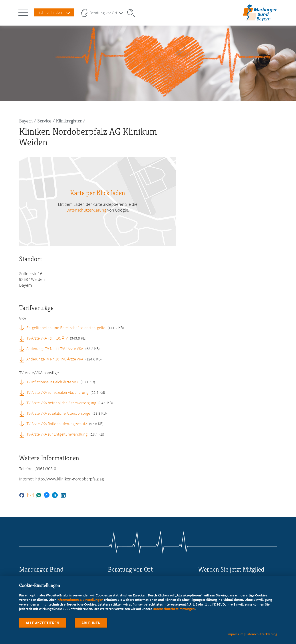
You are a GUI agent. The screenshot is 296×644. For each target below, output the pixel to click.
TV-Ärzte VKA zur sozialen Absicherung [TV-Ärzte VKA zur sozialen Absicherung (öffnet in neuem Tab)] (57, 392)
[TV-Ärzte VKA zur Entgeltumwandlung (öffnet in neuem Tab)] (23, 434)
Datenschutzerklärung (261, 634)
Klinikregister (69, 121)
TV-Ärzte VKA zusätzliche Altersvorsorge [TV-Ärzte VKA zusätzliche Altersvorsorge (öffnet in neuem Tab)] (58, 413)
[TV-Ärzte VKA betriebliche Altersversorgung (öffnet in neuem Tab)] (23, 403)
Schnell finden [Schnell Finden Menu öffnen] (50, 12)
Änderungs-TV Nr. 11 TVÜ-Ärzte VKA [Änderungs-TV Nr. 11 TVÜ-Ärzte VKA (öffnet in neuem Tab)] (55, 349)
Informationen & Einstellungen (80, 600)
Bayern (26, 121)
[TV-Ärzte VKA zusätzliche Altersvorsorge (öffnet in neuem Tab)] (23, 413)
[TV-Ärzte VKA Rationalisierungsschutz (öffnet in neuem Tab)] (23, 424)
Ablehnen (91, 624)
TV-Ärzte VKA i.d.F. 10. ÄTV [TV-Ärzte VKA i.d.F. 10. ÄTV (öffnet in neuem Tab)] (47, 338)
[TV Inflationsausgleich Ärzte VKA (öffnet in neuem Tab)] (23, 382)
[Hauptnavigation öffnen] (24, 12)
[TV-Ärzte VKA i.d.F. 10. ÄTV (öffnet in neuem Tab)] (23, 338)
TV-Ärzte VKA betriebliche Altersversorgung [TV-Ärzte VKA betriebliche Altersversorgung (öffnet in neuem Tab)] (61, 403)
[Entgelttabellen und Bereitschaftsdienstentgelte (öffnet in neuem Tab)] (23, 328)
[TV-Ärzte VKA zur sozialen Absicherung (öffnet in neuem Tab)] (23, 392)
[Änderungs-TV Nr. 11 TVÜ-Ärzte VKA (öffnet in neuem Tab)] (23, 348)
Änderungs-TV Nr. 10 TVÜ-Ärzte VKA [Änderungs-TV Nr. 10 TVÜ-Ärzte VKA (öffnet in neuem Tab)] (55, 359)
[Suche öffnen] (133, 13)
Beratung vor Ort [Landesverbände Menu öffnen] (103, 13)
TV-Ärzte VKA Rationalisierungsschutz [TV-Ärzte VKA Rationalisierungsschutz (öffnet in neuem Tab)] (57, 424)
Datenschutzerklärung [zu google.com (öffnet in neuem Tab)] (86, 210)
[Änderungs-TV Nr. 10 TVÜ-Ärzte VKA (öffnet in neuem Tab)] (23, 359)
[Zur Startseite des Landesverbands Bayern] (259, 19)
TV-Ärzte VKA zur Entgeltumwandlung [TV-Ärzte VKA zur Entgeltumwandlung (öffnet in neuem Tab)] (57, 434)
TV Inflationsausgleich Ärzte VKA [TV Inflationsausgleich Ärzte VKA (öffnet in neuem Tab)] (52, 382)
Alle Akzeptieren (43, 624)
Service (44, 121)
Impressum (235, 634)
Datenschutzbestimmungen (174, 610)
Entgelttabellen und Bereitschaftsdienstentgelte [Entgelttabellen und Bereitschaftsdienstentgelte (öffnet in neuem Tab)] (66, 328)
